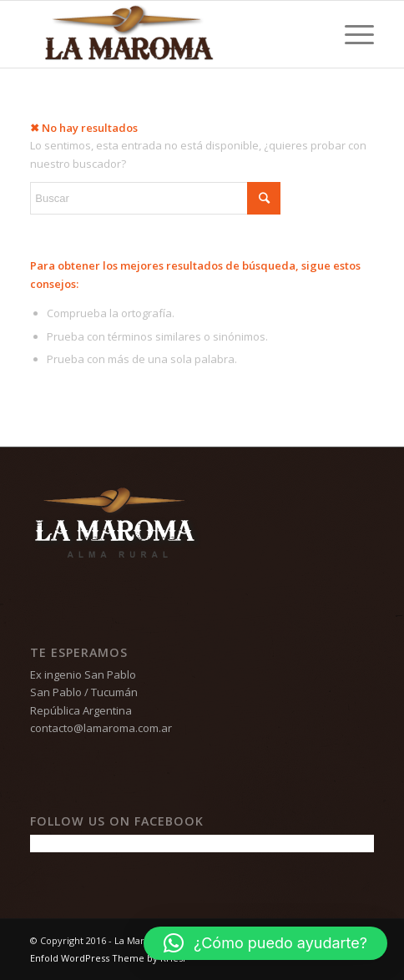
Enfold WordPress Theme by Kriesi (108, 958)
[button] (265, 943)
